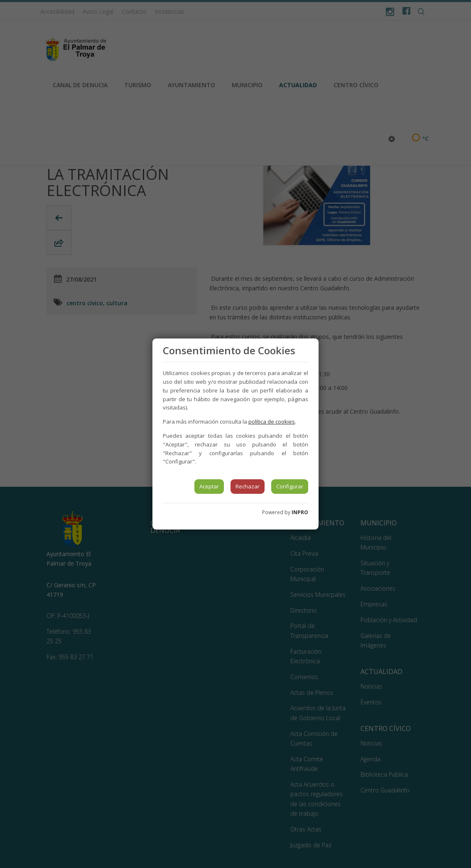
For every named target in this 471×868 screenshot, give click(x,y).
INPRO (300, 512)
